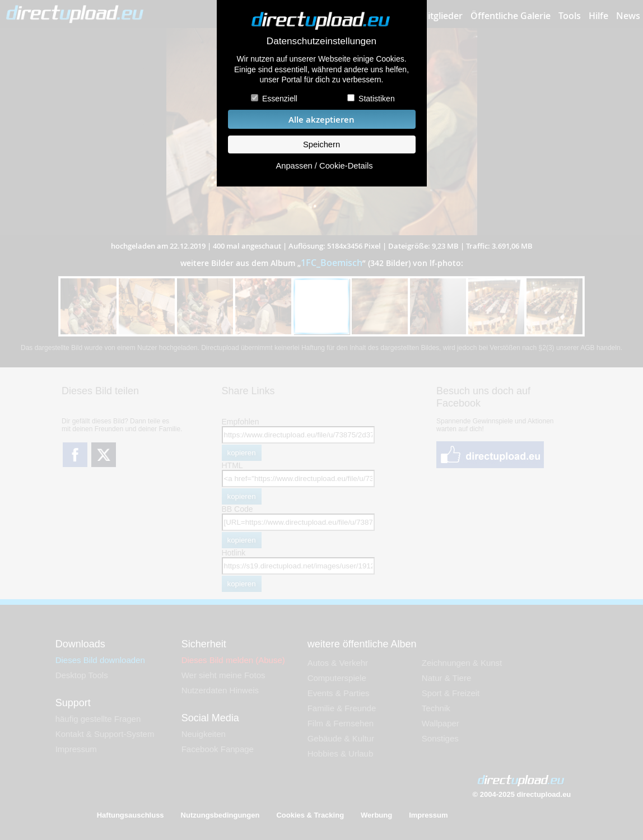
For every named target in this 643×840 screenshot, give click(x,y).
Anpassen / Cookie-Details (324, 166)
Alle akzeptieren (321, 120)
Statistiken (377, 99)
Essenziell (280, 99)
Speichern (321, 144)
